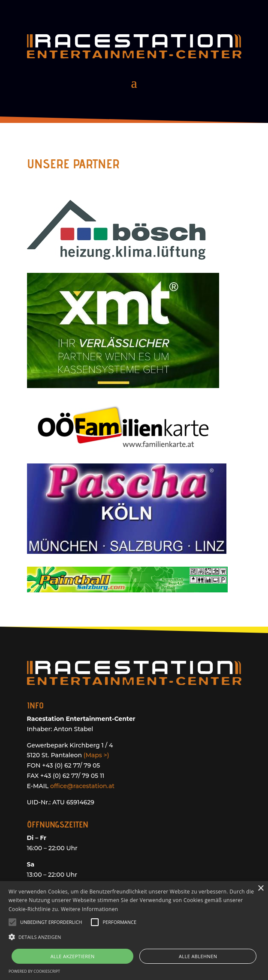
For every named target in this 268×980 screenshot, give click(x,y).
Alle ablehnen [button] (198, 956)
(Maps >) (96, 755)
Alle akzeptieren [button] (73, 956)
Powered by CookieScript (34, 971)
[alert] (134, 931)
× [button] (260, 889)
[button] (134, 937)
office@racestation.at (82, 786)
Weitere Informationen (90, 909)
